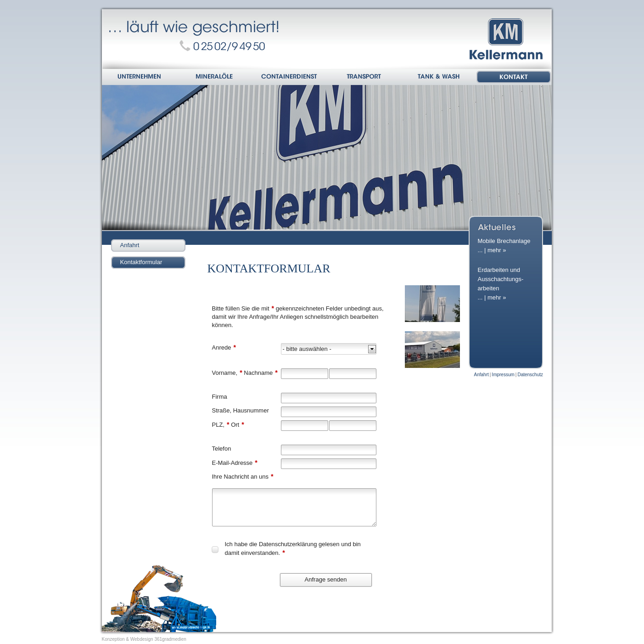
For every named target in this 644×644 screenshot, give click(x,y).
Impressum (503, 375)
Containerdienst (289, 78)
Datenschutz (530, 375)
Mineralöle (215, 78)
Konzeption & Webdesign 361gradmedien (144, 639)
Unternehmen (140, 78)
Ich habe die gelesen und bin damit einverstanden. (293, 548)
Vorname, (227, 373)
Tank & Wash (439, 78)
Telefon (222, 449)
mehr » (497, 250)
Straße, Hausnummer (241, 410)
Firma (220, 397)
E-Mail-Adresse (235, 463)
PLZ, (221, 424)
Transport (364, 78)
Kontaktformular (141, 262)
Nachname (260, 373)
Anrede (224, 347)
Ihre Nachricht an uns (243, 476)
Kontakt (514, 78)
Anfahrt (130, 245)
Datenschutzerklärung (288, 544)
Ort (237, 424)
